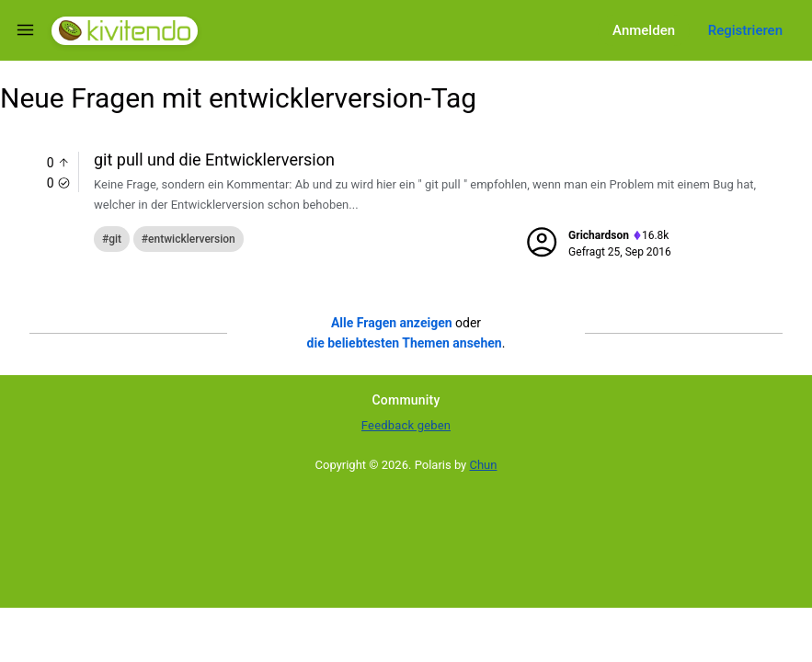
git (115, 239)
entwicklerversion (192, 239)
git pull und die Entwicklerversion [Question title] (214, 160)
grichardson (599, 235)
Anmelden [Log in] (644, 30)
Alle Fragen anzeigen (392, 323)
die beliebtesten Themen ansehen (405, 343)
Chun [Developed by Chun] (484, 465)
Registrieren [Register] (745, 30)
